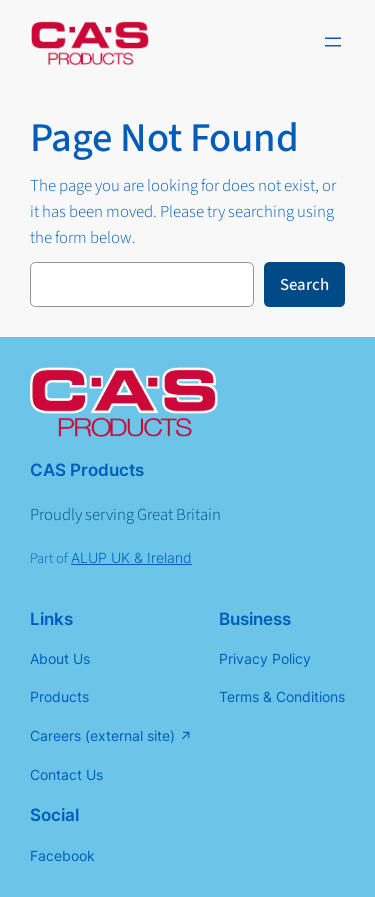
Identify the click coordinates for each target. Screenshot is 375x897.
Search (304, 285)
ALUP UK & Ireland (131, 557)
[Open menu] (333, 42)
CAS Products (87, 470)
